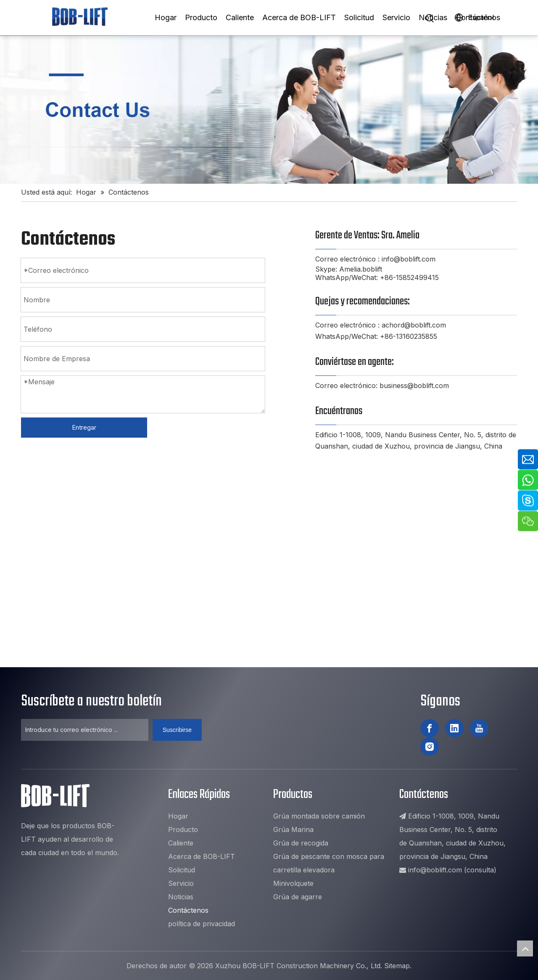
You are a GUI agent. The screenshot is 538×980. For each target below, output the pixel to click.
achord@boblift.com (414, 325)
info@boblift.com (409, 259)
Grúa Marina (293, 829)
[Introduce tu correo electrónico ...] (85, 730)
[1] (269, 110)
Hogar (166, 17)
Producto (201, 17)
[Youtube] (479, 728)
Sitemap (397, 966)
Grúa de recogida (301, 843)
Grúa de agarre (298, 897)
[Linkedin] (454, 728)
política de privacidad (202, 924)
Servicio (396, 17)
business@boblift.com (414, 386)
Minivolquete (293, 883)
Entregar (84, 427)
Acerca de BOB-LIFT (299, 17)
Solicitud (359, 17)
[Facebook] (430, 728)
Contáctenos (478, 17)
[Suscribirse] (177, 730)
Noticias (433, 17)
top (525, 948)
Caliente (240, 17)
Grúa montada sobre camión (319, 816)
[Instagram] (430, 747)
